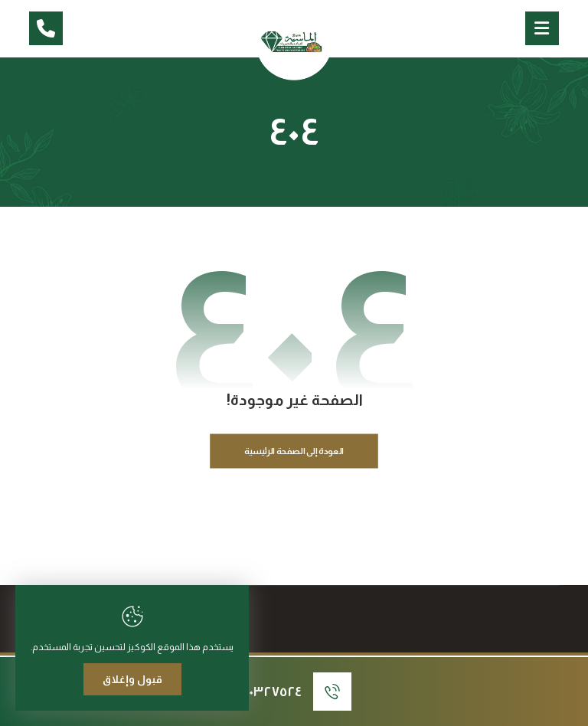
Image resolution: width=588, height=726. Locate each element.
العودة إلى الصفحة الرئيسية (294, 452)
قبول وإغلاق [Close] (132, 679)
